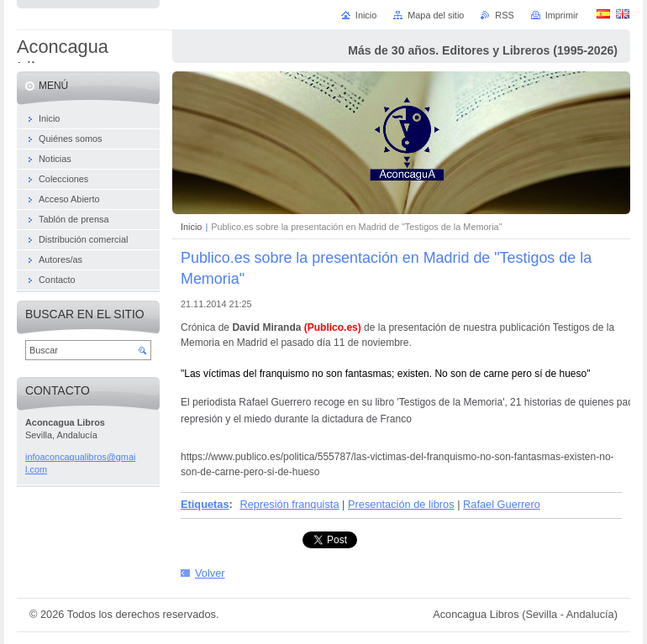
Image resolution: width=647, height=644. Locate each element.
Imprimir (562, 15)
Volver (210, 573)
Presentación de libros (401, 504)
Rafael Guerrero (502, 504)
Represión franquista (289, 504)
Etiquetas (205, 504)
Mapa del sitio (436, 15)
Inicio (191, 227)
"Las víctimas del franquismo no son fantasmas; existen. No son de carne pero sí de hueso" (385, 374)
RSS (504, 15)
